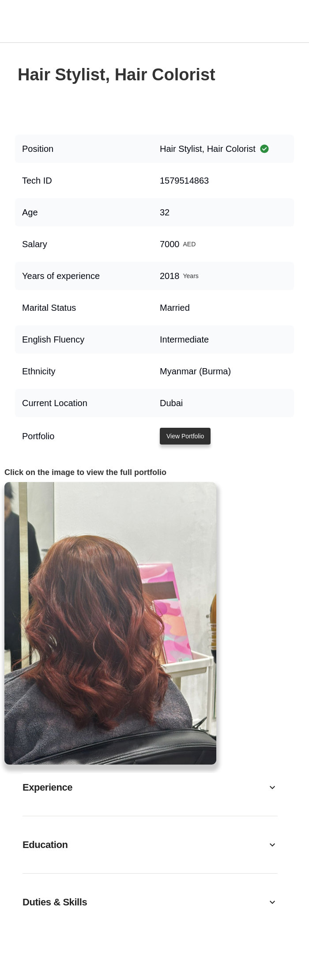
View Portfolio (185, 436)
